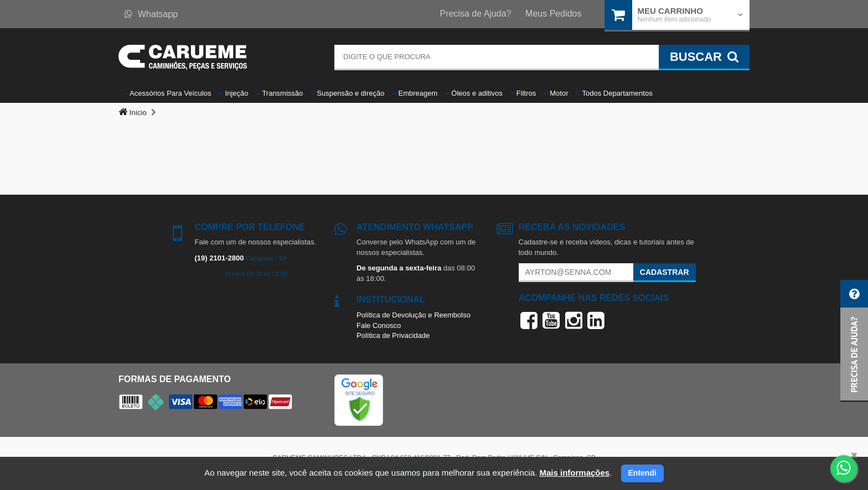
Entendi (642, 473)
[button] (854, 341)
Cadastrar (665, 272)
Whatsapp (151, 14)
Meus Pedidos (553, 14)
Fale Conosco (379, 325)
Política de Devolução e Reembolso (414, 315)
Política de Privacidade (393, 335)
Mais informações (574, 473)
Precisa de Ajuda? (476, 14)
